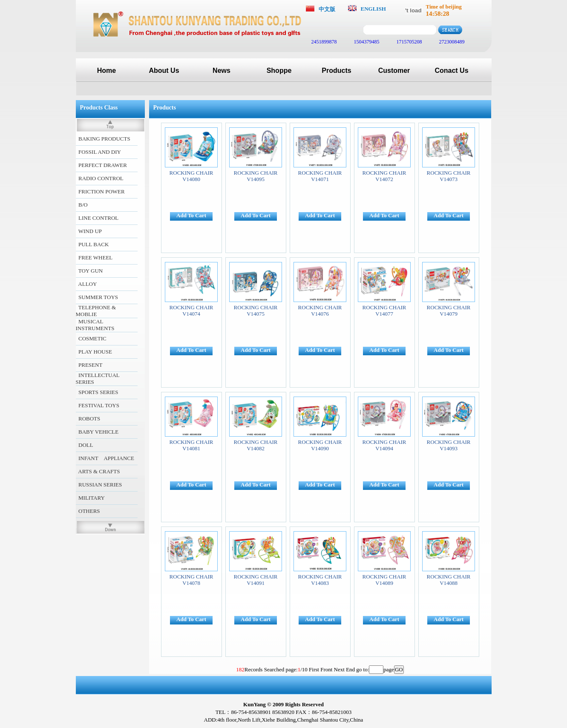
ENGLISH (373, 9)
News (222, 70)
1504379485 (366, 42)
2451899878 (324, 42)
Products (336, 70)
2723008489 (451, 42)
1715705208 (409, 42)
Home (106, 70)
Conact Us (451, 70)
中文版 (327, 9)
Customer (394, 70)
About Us (164, 70)
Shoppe (279, 70)
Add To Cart (191, 215)
